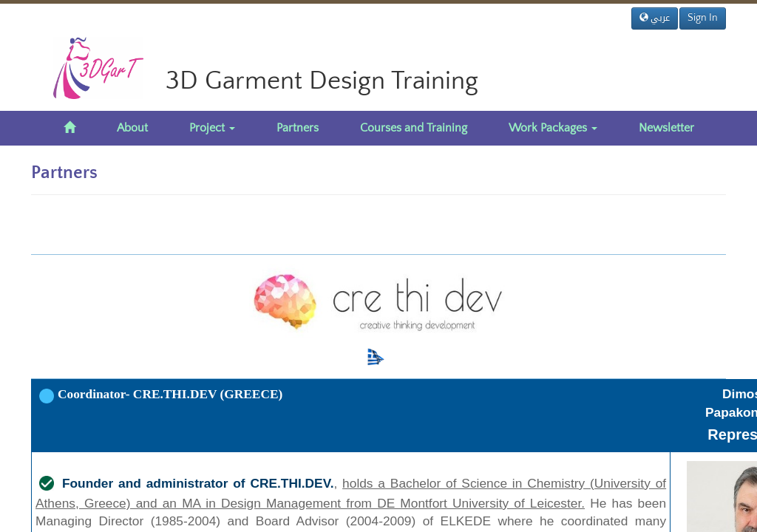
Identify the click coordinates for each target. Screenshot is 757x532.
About (132, 128)
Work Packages (553, 128)
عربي (655, 18)
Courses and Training (414, 128)
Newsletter (666, 128)
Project (212, 128)
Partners (298, 128)
